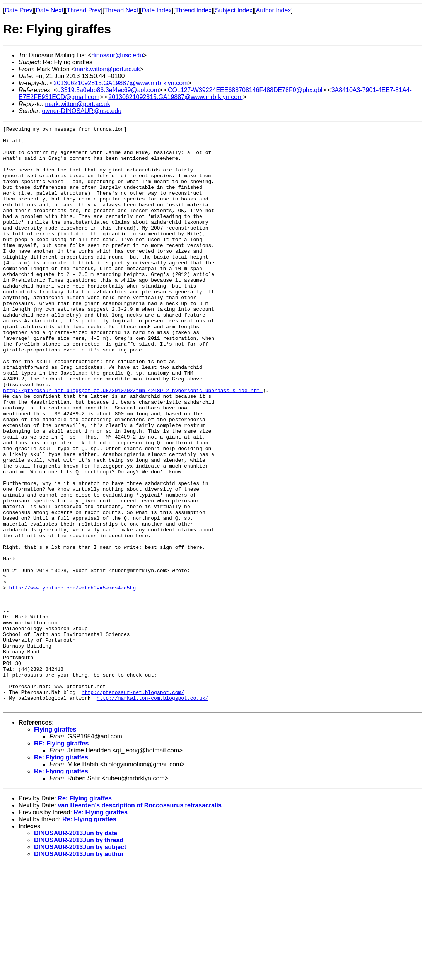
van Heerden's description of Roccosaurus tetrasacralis (140, 921)
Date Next (49, 10)
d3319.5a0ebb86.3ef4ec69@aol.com (108, 90)
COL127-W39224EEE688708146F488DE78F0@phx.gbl (245, 90)
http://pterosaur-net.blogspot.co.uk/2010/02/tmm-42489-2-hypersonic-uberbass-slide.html (133, 444)
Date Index (156, 10)
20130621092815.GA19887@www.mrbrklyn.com (120, 83)
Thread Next (121, 10)
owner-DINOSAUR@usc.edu (82, 111)
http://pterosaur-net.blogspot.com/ (133, 806)
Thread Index (193, 10)
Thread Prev (84, 10)
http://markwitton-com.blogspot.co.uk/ (153, 813)
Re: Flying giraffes (61, 873)
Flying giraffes (55, 846)
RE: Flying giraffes (61, 859)
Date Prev (18, 10)
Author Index (274, 10)
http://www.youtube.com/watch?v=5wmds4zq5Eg (73, 680)
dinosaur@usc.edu (117, 55)
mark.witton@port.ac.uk (107, 69)
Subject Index (234, 10)
